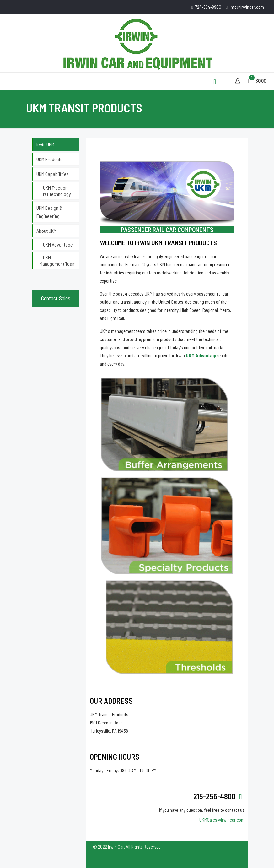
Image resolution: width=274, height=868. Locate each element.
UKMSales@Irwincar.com (222, 820)
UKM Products (49, 159)
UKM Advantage (58, 244)
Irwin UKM (45, 144)
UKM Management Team (58, 260)
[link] (166, 425)
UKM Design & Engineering (49, 212)
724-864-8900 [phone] (208, 7)
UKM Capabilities (53, 174)
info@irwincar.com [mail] (247, 7)
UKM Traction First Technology (55, 191)
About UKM (46, 231)
